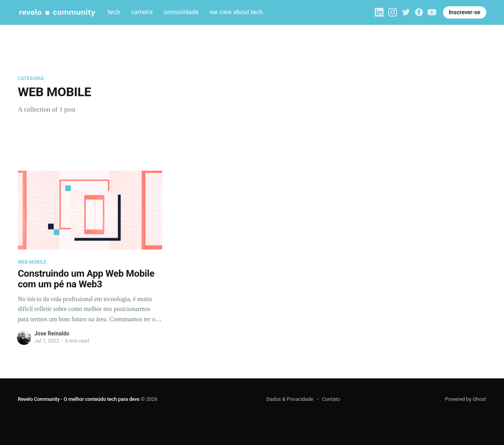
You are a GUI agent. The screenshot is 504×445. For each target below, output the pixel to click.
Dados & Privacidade (290, 399)
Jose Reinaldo (52, 333)
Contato (331, 399)
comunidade (181, 12)
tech (114, 12)
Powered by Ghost (466, 399)
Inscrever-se (465, 12)
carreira (142, 12)
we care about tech (236, 12)
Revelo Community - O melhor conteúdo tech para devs (79, 399)
